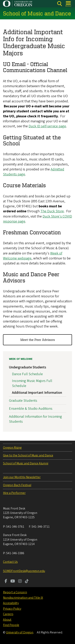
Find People (11, 625)
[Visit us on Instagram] (20, 582)
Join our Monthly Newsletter (22, 477)
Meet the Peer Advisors (38, 340)
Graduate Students (23, 401)
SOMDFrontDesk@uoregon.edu (24, 571)
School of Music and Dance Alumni (26, 463)
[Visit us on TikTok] (27, 582)
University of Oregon (20, 632)
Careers (8, 614)
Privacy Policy (12, 609)
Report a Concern (15, 592)
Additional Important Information (37, 393)
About (7, 620)
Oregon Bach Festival (17, 485)
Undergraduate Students (28, 367)
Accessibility (11, 603)
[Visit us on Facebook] (6, 582)
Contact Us (10, 562)
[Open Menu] (68, 4)
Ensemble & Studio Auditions (31, 409)
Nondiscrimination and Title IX (23, 598)
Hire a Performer (14, 493)
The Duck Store (52, 211)
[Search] (59, 4)
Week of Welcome (21, 359)
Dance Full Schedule (27, 374)
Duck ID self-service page (47, 126)
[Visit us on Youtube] (13, 582)
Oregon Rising (12, 448)
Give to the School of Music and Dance (28, 455)
